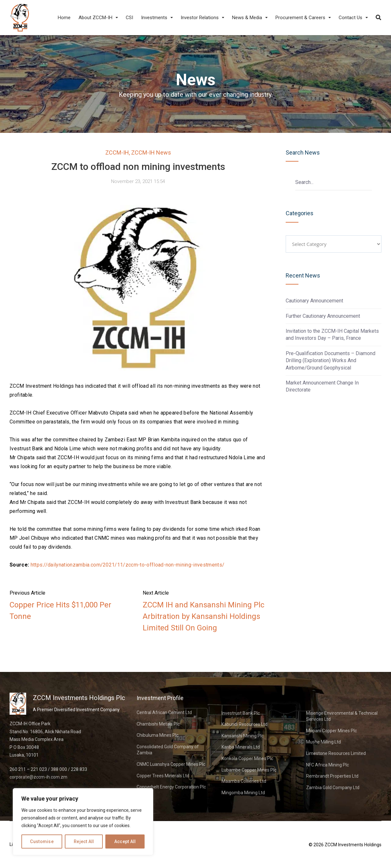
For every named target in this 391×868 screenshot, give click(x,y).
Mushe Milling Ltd (323, 742)
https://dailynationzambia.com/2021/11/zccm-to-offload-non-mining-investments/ (128, 565)
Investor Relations (200, 18)
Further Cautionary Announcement (323, 316)
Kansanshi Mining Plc (243, 736)
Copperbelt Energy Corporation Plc (171, 787)
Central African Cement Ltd (164, 712)
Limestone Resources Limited (336, 753)
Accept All (125, 841)
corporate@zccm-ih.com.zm (38, 777)
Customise (42, 841)
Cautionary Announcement (314, 301)
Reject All (84, 841)
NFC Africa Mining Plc (327, 765)
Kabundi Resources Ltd (244, 724)
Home (64, 18)
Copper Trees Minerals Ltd (163, 776)
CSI (129, 18)
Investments (154, 18)
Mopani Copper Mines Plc (331, 731)
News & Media (247, 18)
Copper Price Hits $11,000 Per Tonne (60, 611)
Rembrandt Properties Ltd (332, 776)
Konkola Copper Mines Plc (247, 758)
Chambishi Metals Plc (158, 724)
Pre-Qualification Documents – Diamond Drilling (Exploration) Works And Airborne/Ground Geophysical (331, 361)
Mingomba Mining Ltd (243, 793)
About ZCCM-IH (95, 18)
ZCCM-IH (117, 152)
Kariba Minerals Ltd (241, 747)
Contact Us (350, 18)
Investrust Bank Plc (241, 713)
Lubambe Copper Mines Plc (249, 770)
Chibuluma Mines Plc (158, 735)
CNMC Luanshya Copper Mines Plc (171, 764)
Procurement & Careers (300, 18)
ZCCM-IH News (151, 152)
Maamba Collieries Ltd (244, 781)
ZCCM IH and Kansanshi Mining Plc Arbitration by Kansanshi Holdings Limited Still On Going (203, 616)
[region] (83, 822)
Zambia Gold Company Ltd (333, 788)
